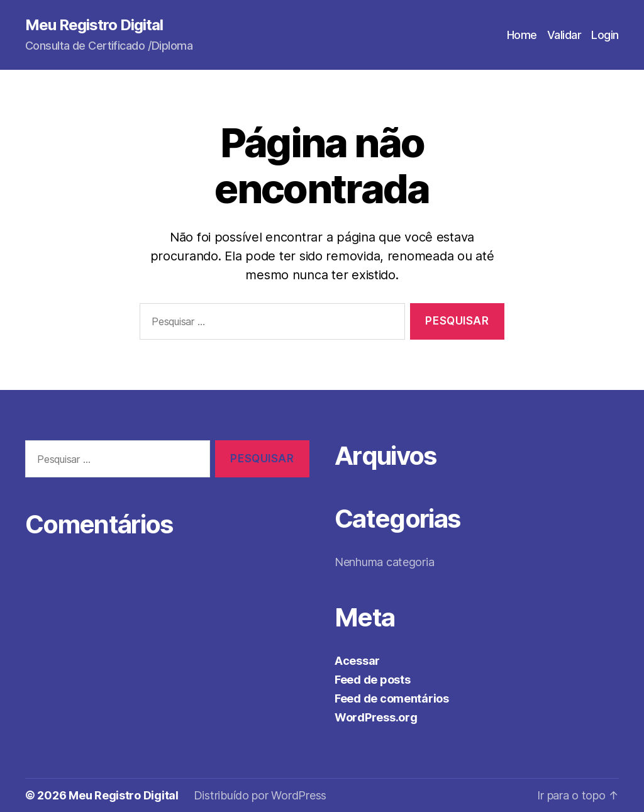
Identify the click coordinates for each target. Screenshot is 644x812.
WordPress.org (376, 717)
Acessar (357, 661)
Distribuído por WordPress (260, 795)
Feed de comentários (392, 698)
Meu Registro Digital (94, 25)
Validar (564, 35)
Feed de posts (373, 680)
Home (522, 35)
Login (605, 35)
